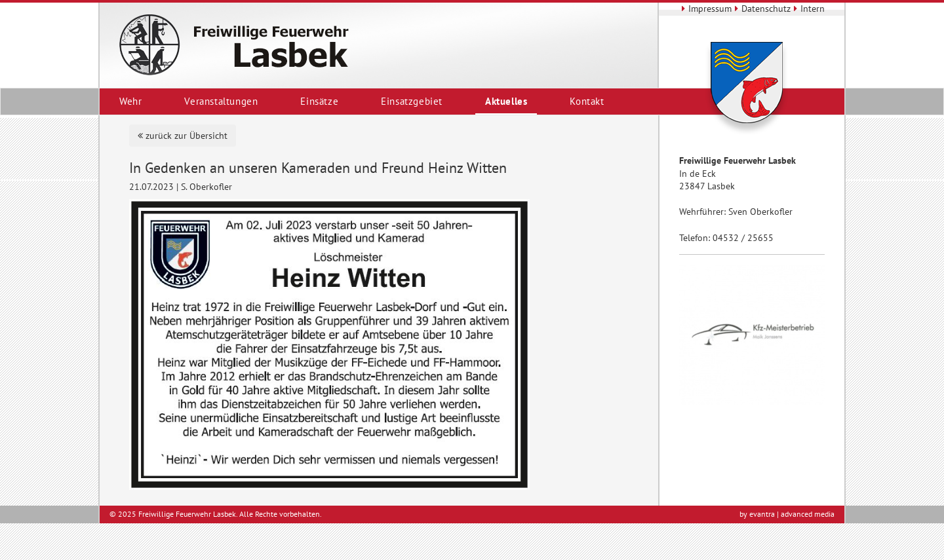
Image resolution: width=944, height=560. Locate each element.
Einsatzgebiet (412, 101)
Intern (808, 9)
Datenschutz (761, 9)
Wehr (130, 101)
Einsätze (319, 101)
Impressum (705, 9)
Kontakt (587, 101)
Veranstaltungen (221, 101)
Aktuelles (506, 101)
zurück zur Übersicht (183, 136)
